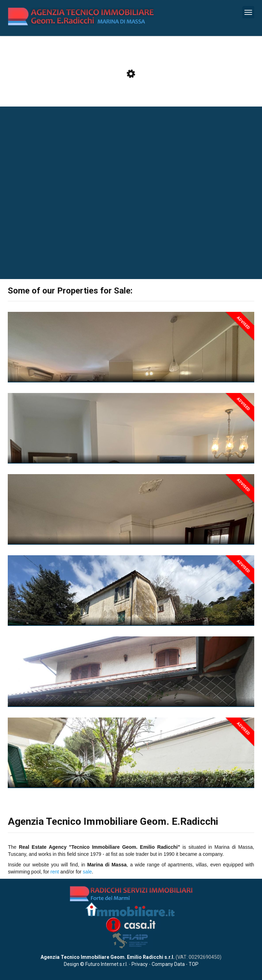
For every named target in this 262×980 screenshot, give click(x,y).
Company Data (168, 964)
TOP (194, 964)
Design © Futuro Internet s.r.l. (96, 964)
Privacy (140, 964)
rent (55, 872)
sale (87, 872)
